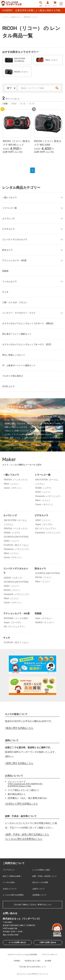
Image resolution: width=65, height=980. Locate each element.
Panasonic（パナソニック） (48, 496)
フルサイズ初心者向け (13, 376)
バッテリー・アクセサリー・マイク (19, 313)
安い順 (23, 104)
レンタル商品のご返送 (41, 870)
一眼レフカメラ (10, 198)
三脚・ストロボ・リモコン (15, 302)
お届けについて (38, 889)
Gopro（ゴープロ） (44, 524)
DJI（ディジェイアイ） (46, 529)
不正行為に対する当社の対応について (32, 967)
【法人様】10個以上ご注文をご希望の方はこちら (33, 905)
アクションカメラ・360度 (14, 260)
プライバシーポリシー (50, 955)
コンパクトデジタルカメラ (15, 239)
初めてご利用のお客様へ (12, 876)
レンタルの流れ (9, 882)
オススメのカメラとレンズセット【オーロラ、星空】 (27, 344)
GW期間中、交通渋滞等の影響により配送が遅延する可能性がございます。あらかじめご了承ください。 (34, 10)
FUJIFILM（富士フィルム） (17, 545)
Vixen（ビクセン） (44, 618)
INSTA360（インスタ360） (17, 618)
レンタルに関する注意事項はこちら (24, 839)
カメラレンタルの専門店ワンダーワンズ (34, 974)
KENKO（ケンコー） (45, 622)
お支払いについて (10, 889)
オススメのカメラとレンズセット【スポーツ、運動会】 (28, 323)
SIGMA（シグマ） (44, 488)
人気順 (5, 104)
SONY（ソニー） (43, 492)
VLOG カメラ (9, 386)
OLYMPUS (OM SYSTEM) (16, 537)
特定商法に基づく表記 (33, 961)
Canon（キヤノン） (13, 488)
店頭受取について (39, 895)
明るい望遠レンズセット (14, 355)
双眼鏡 (5, 271)
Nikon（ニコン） (12, 484)
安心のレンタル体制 (40, 882)
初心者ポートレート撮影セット (17, 334)
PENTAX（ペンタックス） (16, 480)
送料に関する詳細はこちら (20, 763)
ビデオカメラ (8, 229)
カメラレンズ (8, 219)
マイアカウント (9, 870)
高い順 (32, 104)
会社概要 (48, 961)
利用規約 (17, 961)
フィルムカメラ (10, 281)
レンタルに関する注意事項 (13, 895)
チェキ (5, 292)
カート (55, 4)
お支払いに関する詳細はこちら (22, 804)
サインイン (48, 4)
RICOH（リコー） (12, 590)
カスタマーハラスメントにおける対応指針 (22, 955)
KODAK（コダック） (14, 578)
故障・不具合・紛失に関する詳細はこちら (28, 834)
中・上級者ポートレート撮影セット (19, 365)
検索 (41, 4)
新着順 (14, 104)
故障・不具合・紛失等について (45, 876)
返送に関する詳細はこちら (20, 728)
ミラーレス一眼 (10, 208)
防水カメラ (7, 250)
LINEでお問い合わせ (48, 942)
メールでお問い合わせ (17, 942)
